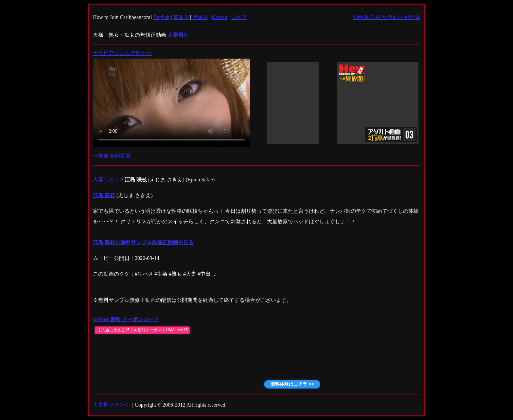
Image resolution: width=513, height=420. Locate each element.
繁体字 (181, 17)
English (161, 17)
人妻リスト (106, 180)
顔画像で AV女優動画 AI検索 (386, 17)
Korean (219, 17)
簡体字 (200, 17)
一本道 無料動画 (112, 156)
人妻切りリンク (111, 405)
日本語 (239, 17)
